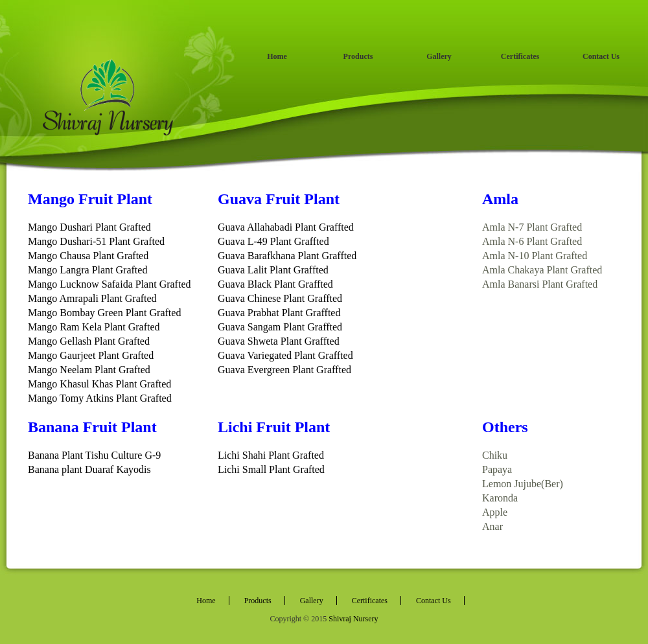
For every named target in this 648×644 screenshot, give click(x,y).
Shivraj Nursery (353, 619)
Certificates (520, 56)
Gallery (439, 56)
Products (358, 56)
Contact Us (601, 56)
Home (277, 56)
